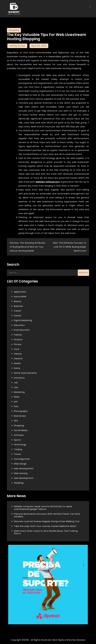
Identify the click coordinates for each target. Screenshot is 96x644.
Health (17, 363)
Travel (17, 454)
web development (24, 469)
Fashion (18, 335)
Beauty (18, 301)
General (18, 359)
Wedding (19, 483)
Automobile (20, 297)
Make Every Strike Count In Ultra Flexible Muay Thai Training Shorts (46, 532)
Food (17, 349)
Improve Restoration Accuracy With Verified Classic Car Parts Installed (47, 515)
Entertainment (22, 330)
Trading (18, 449)
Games (18, 354)
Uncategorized (22, 459)
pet (16, 402)
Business (19, 306)
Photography (21, 411)
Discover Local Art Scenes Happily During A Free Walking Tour (47, 521)
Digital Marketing (23, 320)
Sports (17, 440)
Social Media (21, 430)
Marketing (19, 392)
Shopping (14, 30)
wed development (24, 478)
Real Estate (20, 416)
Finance (18, 340)
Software (19, 435)
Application (20, 292)
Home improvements (25, 373)
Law (16, 387)
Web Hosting (21, 473)
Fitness (18, 344)
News (17, 397)
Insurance (19, 378)
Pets (16, 406)
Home (17, 368)
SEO (16, 421)
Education (19, 325)
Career (18, 311)
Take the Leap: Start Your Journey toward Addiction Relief (45, 526)
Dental (18, 316)
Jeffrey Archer (17, 46)
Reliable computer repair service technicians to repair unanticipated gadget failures (43, 508)
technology (20, 445)
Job (16, 383)
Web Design (20, 464)
